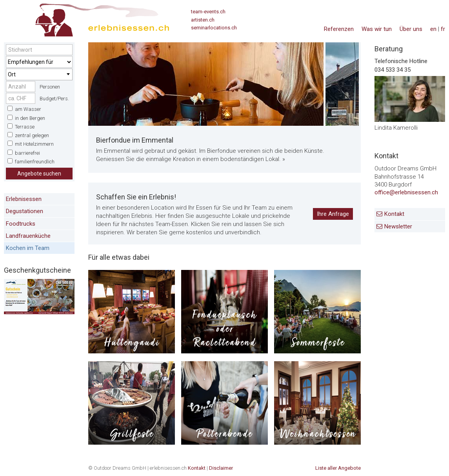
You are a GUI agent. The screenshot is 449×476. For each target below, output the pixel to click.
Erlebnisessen (24, 199)
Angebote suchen (39, 174)
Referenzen (339, 29)
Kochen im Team (28, 248)
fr (443, 29)
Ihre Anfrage (333, 214)
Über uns (411, 29)
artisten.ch (203, 20)
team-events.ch (208, 12)
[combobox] (39, 74)
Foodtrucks (21, 224)
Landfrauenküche (28, 236)
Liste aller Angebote (338, 468)
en (433, 29)
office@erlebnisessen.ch (406, 192)
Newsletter (398, 226)
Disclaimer (221, 468)
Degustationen (25, 211)
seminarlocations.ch (214, 28)
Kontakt (394, 214)
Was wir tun (377, 29)
